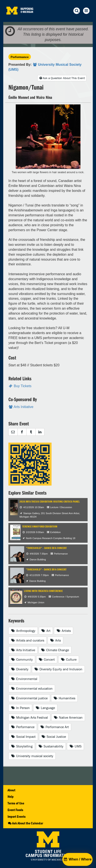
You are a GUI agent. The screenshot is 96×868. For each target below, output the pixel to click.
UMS (75, 746)
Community (22, 659)
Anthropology (23, 631)
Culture (69, 659)
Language (45, 708)
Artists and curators (28, 640)
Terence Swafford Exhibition (40, 526)
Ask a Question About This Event (62, 78)
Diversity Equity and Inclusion (58, 669)
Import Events (17, 816)
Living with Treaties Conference (43, 591)
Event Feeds (15, 810)
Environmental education (32, 688)
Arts (56, 640)
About (11, 790)
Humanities (65, 698)
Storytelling (22, 746)
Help (11, 796)
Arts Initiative (23, 650)
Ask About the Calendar (25, 823)
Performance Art (55, 727)
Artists (64, 631)
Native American (68, 717)
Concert (47, 659)
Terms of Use (16, 803)
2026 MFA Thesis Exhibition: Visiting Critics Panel (50, 502)
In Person (20, 708)
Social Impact (23, 737)
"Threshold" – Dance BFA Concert (46, 548)
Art (46, 631)
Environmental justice (29, 698)
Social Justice (54, 737)
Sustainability (51, 746)
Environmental (24, 679)
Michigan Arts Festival (29, 717)
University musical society (32, 756)
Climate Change (55, 650)
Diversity (20, 669)
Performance (20, 57)
